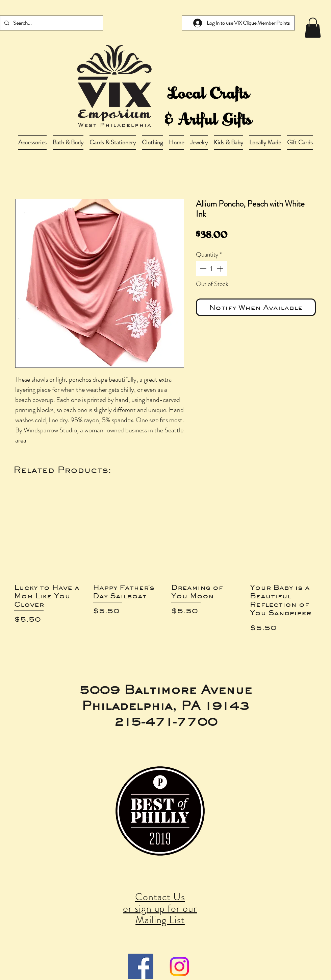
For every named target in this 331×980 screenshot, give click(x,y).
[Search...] (51, 23)
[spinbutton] (212, 269)
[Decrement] (202, 269)
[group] (165, 569)
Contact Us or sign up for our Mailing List (160, 908)
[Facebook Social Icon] (141, 966)
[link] (313, 28)
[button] (68, 142)
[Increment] (221, 269)
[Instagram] (179, 966)
